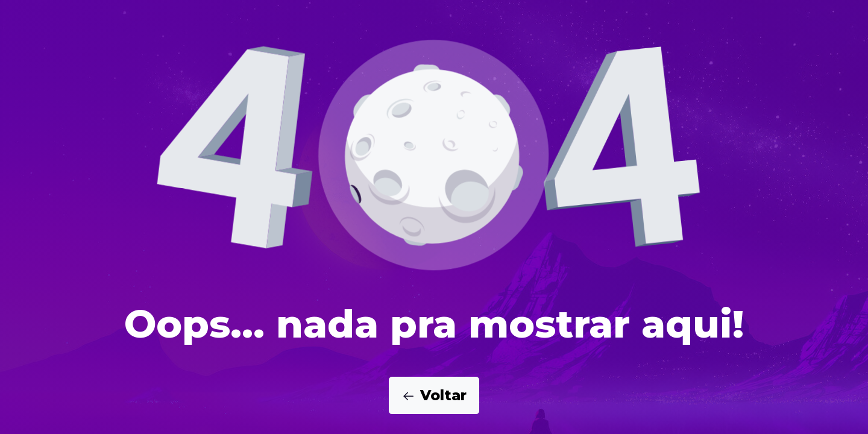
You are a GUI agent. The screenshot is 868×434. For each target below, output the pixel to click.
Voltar (434, 395)
